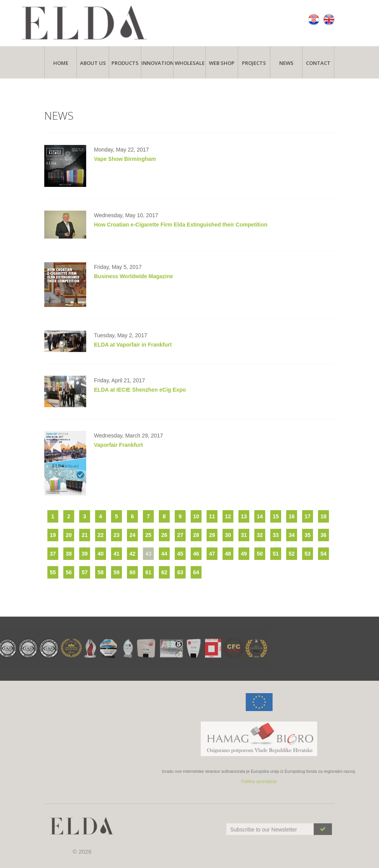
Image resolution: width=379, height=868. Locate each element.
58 (101, 572)
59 (116, 572)
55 (53, 572)
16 (292, 516)
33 (276, 535)
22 (101, 535)
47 (212, 554)
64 (196, 572)
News (286, 63)
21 (85, 535)
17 (308, 516)
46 (196, 554)
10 (196, 516)
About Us (93, 63)
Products (125, 63)
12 (228, 516)
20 (69, 535)
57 (85, 572)
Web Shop (222, 63)
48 (228, 554)
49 (244, 554)
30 (228, 535)
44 (164, 554)
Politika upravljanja (345, 781)
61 (148, 572)
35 (308, 535)
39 (85, 554)
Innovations (157, 63)
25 (148, 535)
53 (308, 554)
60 (132, 572)
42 (132, 554)
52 (292, 554)
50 (260, 554)
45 (180, 554)
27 (180, 535)
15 (276, 516)
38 (69, 554)
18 (323, 516)
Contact (318, 63)
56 (69, 572)
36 (323, 535)
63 (180, 572)
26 (164, 535)
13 (244, 516)
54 (323, 554)
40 (101, 554)
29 (212, 535)
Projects (254, 63)
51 (276, 554)
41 (116, 554)
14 (260, 516)
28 (196, 535)
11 (212, 516)
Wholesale (190, 63)
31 (244, 535)
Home (61, 63)
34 (292, 535)
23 (116, 535)
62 (164, 572)
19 (53, 535)
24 (132, 535)
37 (53, 554)
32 (260, 535)
